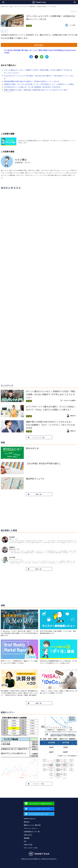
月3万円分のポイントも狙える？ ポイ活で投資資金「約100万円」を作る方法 (32, 87)
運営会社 (27, 822)
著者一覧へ (39, 569)
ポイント (4, 31)
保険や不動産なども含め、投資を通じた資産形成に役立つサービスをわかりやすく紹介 (36, 90)
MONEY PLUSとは (30, 819)
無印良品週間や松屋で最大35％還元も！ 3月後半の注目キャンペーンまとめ (32, 81)
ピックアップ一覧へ (39, 437)
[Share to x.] (36, 57)
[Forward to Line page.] (39, 804)
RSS (25, 841)
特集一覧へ (39, 494)
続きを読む (39, 45)
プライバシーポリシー (31, 828)
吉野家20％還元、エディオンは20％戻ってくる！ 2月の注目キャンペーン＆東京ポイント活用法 (39, 84)
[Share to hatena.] (47, 57)
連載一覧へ (39, 703)
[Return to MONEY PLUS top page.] (39, 2)
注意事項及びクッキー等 (32, 832)
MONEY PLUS (4, 6)
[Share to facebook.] (31, 57)
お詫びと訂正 (28, 845)
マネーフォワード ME (31, 848)
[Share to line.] (42, 57)
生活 (11, 6)
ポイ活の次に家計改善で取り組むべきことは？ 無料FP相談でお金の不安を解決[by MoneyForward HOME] (40, 51)
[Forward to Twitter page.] (39, 814)
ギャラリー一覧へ (39, 784)
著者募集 (27, 838)
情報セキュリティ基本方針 (32, 825)
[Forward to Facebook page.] (39, 809)
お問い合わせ (28, 835)
